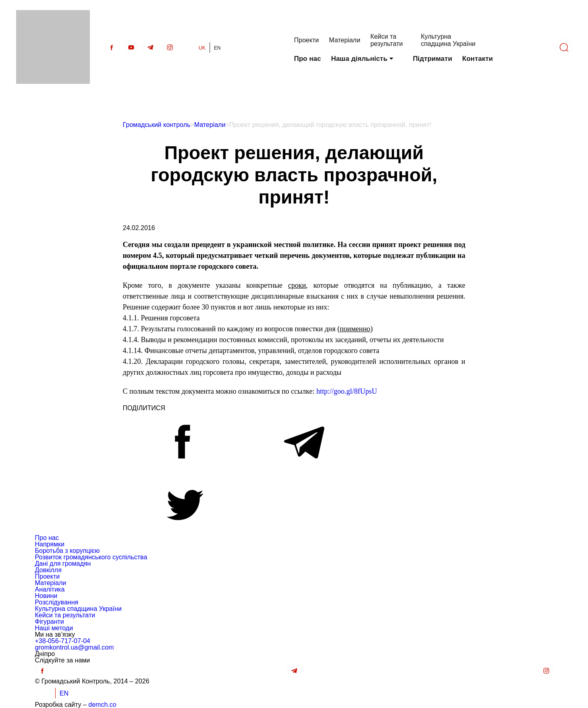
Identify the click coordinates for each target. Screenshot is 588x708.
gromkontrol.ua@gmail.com (75, 647)
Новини (46, 596)
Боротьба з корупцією (68, 551)
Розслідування (57, 602)
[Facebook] (112, 48)
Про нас (308, 59)
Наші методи (54, 628)
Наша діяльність (359, 59)
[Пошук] (564, 48)
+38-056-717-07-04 (63, 641)
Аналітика (50, 589)
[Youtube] (131, 48)
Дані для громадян (63, 564)
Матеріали (345, 40)
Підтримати (432, 59)
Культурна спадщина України (448, 40)
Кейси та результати (387, 40)
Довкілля (48, 570)
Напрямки (50, 544)
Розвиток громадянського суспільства (91, 557)
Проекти (307, 40)
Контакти (478, 59)
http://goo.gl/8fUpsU (347, 391)
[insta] (170, 48)
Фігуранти (50, 622)
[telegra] (150, 48)
